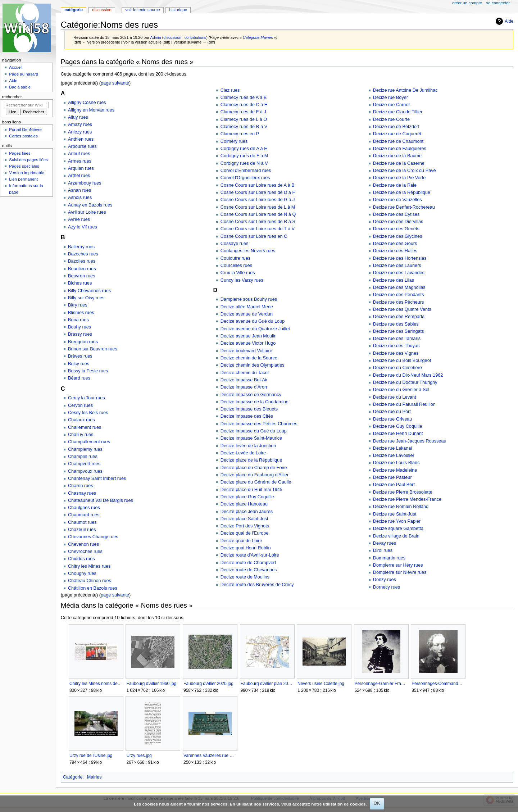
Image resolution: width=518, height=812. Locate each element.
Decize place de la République (251, 460)
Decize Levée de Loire (243, 453)
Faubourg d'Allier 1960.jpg (151, 684)
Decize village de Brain (396, 536)
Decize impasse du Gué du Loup (254, 431)
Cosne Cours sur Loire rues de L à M (258, 207)
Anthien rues (81, 139)
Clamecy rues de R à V (244, 127)
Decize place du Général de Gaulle (256, 482)
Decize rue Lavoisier (394, 455)
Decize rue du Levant (395, 397)
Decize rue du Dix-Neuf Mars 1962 (408, 375)
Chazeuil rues (82, 530)
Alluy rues (78, 117)
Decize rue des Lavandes (399, 273)
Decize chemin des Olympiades (253, 365)
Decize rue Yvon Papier (397, 521)
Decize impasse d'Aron (244, 387)
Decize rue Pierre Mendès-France (407, 499)
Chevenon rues (83, 544)
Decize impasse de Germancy (251, 395)
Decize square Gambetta (398, 529)
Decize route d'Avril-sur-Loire (250, 555)
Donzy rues (385, 580)
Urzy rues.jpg (139, 756)
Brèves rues (80, 356)
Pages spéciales (24, 166)
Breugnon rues (83, 342)
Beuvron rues (81, 276)
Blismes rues (81, 313)
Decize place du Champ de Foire (254, 468)
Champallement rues (89, 442)
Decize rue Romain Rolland (401, 507)
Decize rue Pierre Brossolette (403, 492)
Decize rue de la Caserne (399, 163)
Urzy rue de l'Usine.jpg (91, 756)
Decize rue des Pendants (399, 295)
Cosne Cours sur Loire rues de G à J (258, 200)
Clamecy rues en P (240, 134)
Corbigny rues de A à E (244, 149)
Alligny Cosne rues (87, 103)
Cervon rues (80, 405)
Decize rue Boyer (390, 97)
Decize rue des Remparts (399, 317)
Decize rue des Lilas (394, 280)
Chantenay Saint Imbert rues (97, 478)
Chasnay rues (82, 493)
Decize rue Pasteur (392, 477)
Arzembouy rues (85, 183)
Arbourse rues (82, 146)
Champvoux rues (85, 471)
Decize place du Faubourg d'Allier (255, 475)
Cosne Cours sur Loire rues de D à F (258, 192)
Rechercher (12, 97)
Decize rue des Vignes (396, 353)
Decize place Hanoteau (244, 504)
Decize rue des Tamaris (397, 339)
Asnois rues (80, 198)
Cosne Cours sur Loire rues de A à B (258, 185)
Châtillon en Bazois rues (93, 588)
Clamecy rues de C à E (244, 105)
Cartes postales (23, 136)
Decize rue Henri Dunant (398, 434)
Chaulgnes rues (84, 508)
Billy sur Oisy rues (86, 298)
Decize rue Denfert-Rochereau (404, 207)
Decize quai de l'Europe (245, 533)
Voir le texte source (142, 10)
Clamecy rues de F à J (243, 112)
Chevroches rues (85, 552)
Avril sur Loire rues (87, 212)
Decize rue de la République (402, 192)
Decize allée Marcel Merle (247, 307)
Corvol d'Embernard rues (246, 171)
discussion (172, 37)
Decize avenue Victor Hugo (248, 343)
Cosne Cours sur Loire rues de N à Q (258, 214)
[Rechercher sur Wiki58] (26, 105)
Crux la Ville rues (238, 273)
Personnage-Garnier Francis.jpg (381, 684)
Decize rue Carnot (391, 105)
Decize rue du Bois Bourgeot (402, 360)
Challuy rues (81, 435)
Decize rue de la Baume (397, 156)
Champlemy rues (85, 449)
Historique (178, 10)
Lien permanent (23, 179)
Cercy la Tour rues (87, 398)
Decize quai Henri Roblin (246, 548)
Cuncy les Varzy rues (242, 280)
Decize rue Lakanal (393, 448)
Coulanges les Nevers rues (248, 251)
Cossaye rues (235, 244)
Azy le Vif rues (83, 227)
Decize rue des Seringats (399, 331)
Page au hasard (24, 74)
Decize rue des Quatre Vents (402, 309)
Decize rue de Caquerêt (397, 134)
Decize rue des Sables (396, 324)
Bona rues (78, 320)
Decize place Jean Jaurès (247, 512)
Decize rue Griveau (393, 419)
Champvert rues (84, 464)
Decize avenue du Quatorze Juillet (255, 329)
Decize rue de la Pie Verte (399, 178)
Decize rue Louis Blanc (396, 463)
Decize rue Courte (391, 119)
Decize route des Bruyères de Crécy (257, 585)
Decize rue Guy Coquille (398, 426)
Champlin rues (83, 457)
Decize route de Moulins (245, 577)
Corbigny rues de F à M (244, 156)
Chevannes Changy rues (93, 537)
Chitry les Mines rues (89, 566)
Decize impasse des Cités (247, 416)
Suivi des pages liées (28, 160)
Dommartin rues (389, 558)
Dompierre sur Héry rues (398, 565)
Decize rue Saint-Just (395, 514)
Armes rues (80, 161)
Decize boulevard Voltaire (246, 351)
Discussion (102, 10)
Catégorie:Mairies (258, 37)
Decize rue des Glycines (398, 236)
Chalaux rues (81, 420)
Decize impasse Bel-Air (244, 380)
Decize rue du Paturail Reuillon (404, 404)
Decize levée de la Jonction (248, 446)
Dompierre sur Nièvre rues (400, 572)
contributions (195, 37)
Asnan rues (79, 190)
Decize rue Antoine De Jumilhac (405, 90)
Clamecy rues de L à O (244, 119)
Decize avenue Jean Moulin (249, 336)
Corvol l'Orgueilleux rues (245, 178)
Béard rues (79, 378)
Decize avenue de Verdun (247, 314)
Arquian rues (81, 168)
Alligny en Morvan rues (91, 110)
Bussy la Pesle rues (88, 371)
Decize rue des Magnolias (399, 287)
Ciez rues (230, 90)
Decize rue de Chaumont (398, 141)
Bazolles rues (82, 261)
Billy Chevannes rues (89, 291)
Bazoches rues (83, 254)
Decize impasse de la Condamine (255, 402)
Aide (509, 21)
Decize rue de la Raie (395, 185)
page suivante (115, 83)
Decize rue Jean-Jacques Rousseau (410, 441)
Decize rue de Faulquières (400, 149)
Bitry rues (78, 305)
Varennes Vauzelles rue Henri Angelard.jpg (210, 756)
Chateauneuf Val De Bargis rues (101, 500)
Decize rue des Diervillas (398, 222)
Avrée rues (79, 219)
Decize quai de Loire (241, 541)
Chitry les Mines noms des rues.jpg (96, 684)
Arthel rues (79, 176)
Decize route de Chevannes (249, 570)
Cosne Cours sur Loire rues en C (254, 236)
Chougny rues (82, 573)
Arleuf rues (79, 154)
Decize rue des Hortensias (400, 258)
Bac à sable (20, 87)
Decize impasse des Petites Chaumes (259, 424)
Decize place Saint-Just (244, 519)
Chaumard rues (84, 515)
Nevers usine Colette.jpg (321, 684)
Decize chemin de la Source (249, 358)
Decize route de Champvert (248, 563)
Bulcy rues (79, 364)
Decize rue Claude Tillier (398, 112)
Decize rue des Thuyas (396, 346)
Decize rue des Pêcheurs (399, 302)
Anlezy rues (80, 132)
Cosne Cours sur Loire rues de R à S (258, 222)
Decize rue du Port (392, 412)
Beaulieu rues (82, 269)
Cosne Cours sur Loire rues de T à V (258, 229)
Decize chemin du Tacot (245, 373)
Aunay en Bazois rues (90, 205)
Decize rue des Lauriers (397, 266)
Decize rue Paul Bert (394, 485)
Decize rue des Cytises (396, 214)
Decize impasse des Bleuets (249, 409)
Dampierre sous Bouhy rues (249, 299)
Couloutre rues (235, 258)
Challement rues (85, 427)
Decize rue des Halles (395, 251)
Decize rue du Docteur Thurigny (405, 382)
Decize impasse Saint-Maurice (251, 438)
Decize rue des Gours (395, 244)
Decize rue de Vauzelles (397, 200)
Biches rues (80, 283)
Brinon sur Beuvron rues (93, 349)
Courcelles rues (236, 266)
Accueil (16, 67)
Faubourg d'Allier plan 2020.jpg (267, 684)
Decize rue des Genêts (396, 229)
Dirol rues (383, 550)
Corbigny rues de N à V (244, 163)
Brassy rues (80, 334)
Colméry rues (234, 141)
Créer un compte (467, 3)
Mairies (94, 777)
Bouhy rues (79, 327)
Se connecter (498, 3)
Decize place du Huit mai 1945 (251, 490)
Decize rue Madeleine (395, 470)
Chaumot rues (82, 522)
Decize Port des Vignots (245, 526)
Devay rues (385, 543)
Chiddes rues (81, 559)
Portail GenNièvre (25, 130)
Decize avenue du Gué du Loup (253, 321)
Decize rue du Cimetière (397, 368)
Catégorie (73, 777)
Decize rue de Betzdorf (396, 127)
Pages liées (20, 153)
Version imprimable (26, 173)
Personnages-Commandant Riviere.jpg (438, 684)
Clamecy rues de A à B (244, 97)
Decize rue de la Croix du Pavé (405, 171)
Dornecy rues (387, 587)
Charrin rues (81, 486)
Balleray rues (81, 247)
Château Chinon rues (90, 581)
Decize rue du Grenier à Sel (401, 390)
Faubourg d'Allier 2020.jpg (208, 684)
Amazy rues (80, 124)
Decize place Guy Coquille (247, 497)
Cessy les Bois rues (88, 413)
